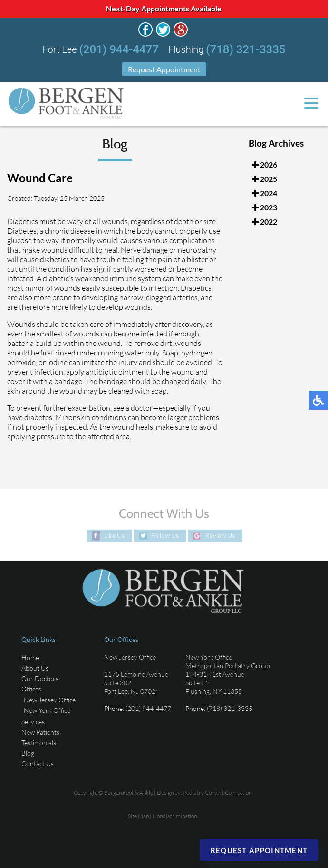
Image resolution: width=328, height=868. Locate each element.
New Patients (40, 732)
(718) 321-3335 (246, 49)
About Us (35, 668)
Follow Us (165, 536)
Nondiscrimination (175, 816)
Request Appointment (164, 69)
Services (33, 722)
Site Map (138, 816)
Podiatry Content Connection (217, 793)
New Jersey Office (50, 700)
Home (30, 657)
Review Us (220, 536)
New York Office (47, 710)
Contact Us (38, 764)
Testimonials (39, 743)
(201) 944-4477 (119, 49)
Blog (28, 753)
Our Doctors (40, 678)
